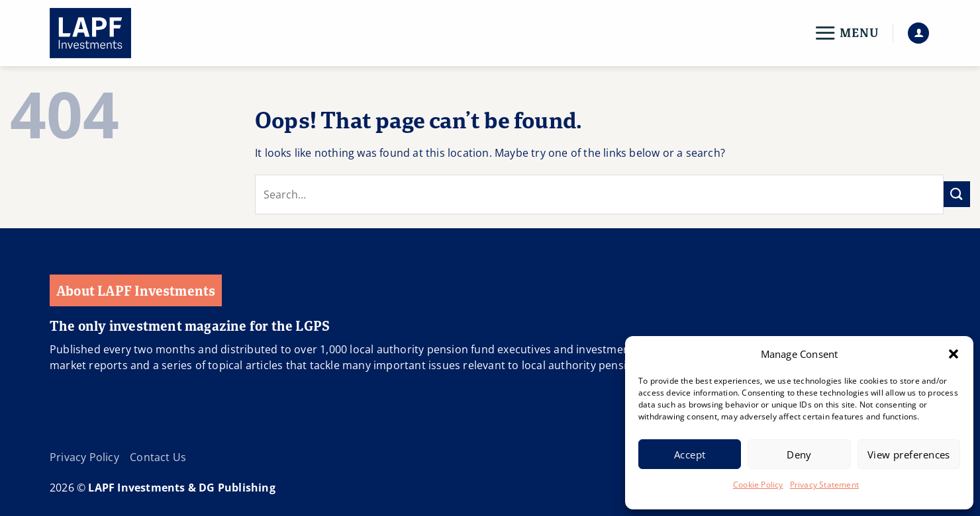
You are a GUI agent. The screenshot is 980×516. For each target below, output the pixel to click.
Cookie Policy (758, 485)
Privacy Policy (84, 457)
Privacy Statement (824, 485)
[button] (954, 354)
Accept (690, 454)
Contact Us (158, 457)
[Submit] (957, 194)
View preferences (909, 454)
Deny (799, 454)
